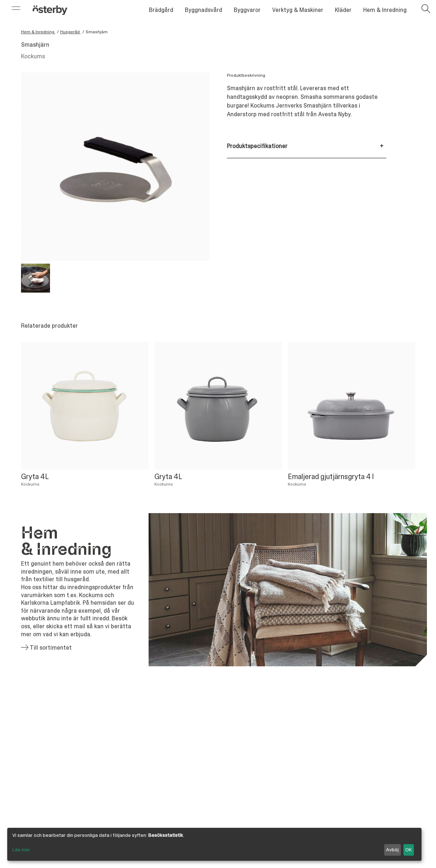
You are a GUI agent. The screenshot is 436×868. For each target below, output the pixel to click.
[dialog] (214, 844)
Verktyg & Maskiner (298, 10)
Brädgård (161, 10)
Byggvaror (247, 10)
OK (408, 850)
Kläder (343, 10)
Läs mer (21, 850)
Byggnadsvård (204, 10)
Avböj (392, 850)
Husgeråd (70, 32)
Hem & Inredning (385, 10)
